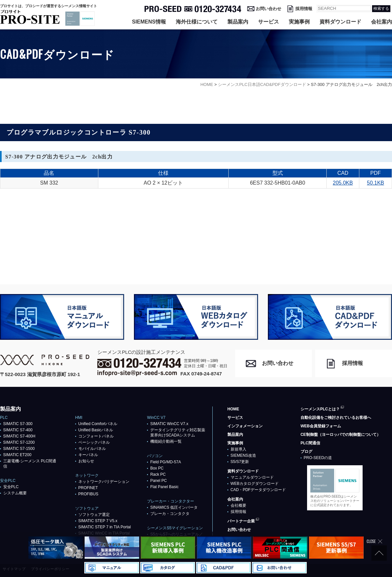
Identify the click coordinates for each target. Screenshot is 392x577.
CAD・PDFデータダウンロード (258, 490)
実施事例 (299, 22)
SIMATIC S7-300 (18, 424)
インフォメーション (245, 426)
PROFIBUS (88, 494)
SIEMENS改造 (243, 455)
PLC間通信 (310, 443)
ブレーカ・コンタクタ (170, 514)
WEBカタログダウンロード (255, 484)
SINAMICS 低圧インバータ (174, 507)
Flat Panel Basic (164, 487)
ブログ (306, 452)
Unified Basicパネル (96, 430)
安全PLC (11, 487)
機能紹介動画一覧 (166, 441)
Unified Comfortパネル (98, 424)
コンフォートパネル (96, 436)
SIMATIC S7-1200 (19, 442)
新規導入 (238, 449)
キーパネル (88, 455)
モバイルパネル (92, 449)
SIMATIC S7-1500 (19, 449)
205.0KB (343, 183)
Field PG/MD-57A (166, 462)
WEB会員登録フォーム (321, 426)
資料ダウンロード (340, 22)
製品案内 (238, 22)
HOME (233, 409)
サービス (269, 22)
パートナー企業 (241, 521)
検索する (381, 8)
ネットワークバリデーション (104, 482)
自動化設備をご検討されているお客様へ (336, 418)
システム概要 (15, 493)
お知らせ (86, 461)
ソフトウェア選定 (94, 515)
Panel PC (159, 481)
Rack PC (158, 474)
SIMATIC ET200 (17, 455)
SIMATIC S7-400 (18, 430)
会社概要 (238, 505)
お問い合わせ (269, 9)
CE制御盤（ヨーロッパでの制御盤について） (341, 435)
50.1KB (375, 183)
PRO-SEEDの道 (318, 458)
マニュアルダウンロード (252, 477)
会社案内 (382, 22)
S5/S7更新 (240, 462)
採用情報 (304, 9)
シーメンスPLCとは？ (320, 409)
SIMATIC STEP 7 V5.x (98, 521)
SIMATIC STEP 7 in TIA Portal (105, 527)
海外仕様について (197, 22)
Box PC (157, 468)
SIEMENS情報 (149, 22)
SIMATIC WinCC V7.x (169, 424)
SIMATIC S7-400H (19, 436)
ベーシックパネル (94, 442)
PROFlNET (88, 488)
